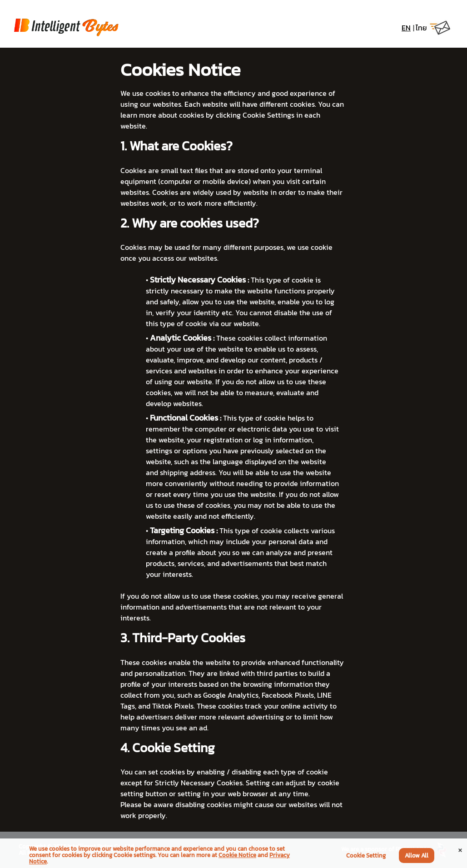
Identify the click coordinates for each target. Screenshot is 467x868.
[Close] (460, 849)
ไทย (421, 28)
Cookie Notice (237, 855)
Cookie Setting (366, 856)
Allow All (417, 856)
